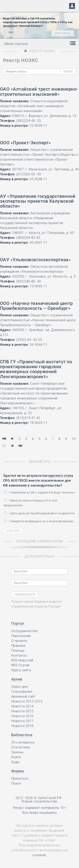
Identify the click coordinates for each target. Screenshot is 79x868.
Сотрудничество (24, 631)
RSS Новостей (22, 660)
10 (74, 439)
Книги (16, 757)
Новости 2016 (22, 716)
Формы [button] (18, 771)
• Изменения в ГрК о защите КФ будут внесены (39, 492)
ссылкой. (40, 855)
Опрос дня (20, 687)
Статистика (21, 747)
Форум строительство (39, 801)
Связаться (20, 779)
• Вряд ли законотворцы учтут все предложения (30, 503)
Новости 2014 (22, 706)
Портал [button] (18, 623)
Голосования (22, 692)
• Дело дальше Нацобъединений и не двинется (39, 513)
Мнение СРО (40, 462)
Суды (15, 762)
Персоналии (21, 636)
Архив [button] (17, 679)
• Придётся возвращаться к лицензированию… (39, 521)
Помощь (18, 651)
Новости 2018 (22, 726)
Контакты (19, 655)
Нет (9, 32)
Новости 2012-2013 (27, 701)
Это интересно (23, 742)
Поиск (16, 783)
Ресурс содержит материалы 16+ (40, 808)
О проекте (19, 641)
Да (8, 38)
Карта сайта (21, 670)
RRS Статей (20, 665)
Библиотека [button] (22, 735)
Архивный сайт (23, 696)
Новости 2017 (22, 721)
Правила (18, 646)
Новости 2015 (22, 711)
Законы (17, 752)
